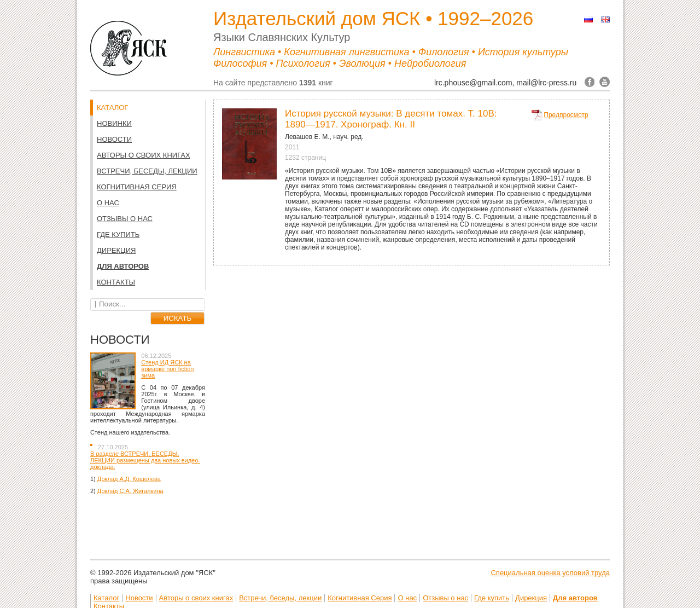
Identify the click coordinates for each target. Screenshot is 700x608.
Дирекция (116, 250)
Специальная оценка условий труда (550, 573)
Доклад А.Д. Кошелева (129, 479)
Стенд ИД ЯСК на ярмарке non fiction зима (167, 369)
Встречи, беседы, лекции (147, 171)
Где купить (118, 234)
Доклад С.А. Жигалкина (130, 491)
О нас (108, 203)
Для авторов (123, 266)
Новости (114, 139)
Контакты (116, 282)
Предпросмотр (566, 115)
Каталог (106, 598)
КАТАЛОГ (112, 108)
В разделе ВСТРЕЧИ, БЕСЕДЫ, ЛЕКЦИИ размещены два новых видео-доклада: (145, 460)
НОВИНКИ (114, 123)
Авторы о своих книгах (144, 155)
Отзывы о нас (125, 219)
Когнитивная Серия (137, 187)
